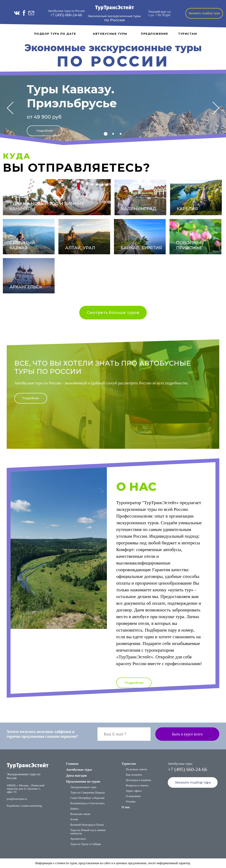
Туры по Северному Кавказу (88, 793)
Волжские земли (80, 814)
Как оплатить (134, 775)
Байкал (75, 809)
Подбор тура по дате (55, 34)
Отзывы (131, 802)
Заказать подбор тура (204, 13)
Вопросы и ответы (137, 785)
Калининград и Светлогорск (87, 803)
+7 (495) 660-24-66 (66, 15)
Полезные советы (136, 769)
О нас (126, 807)
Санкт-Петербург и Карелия (87, 798)
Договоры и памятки (138, 780)
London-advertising (31, 806)
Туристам (188, 34)
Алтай (74, 819)
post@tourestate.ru (17, 799)
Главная (72, 764)
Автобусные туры (110, 34)
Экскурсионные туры (83, 787)
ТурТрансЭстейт (114, 8)
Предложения (154, 34)
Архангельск (78, 839)
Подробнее (45, 131)
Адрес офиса (134, 791)
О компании (133, 796)
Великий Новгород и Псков (87, 825)
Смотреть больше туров (113, 313)
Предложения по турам (83, 781)
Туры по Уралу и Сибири (86, 844)
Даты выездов (76, 776)
